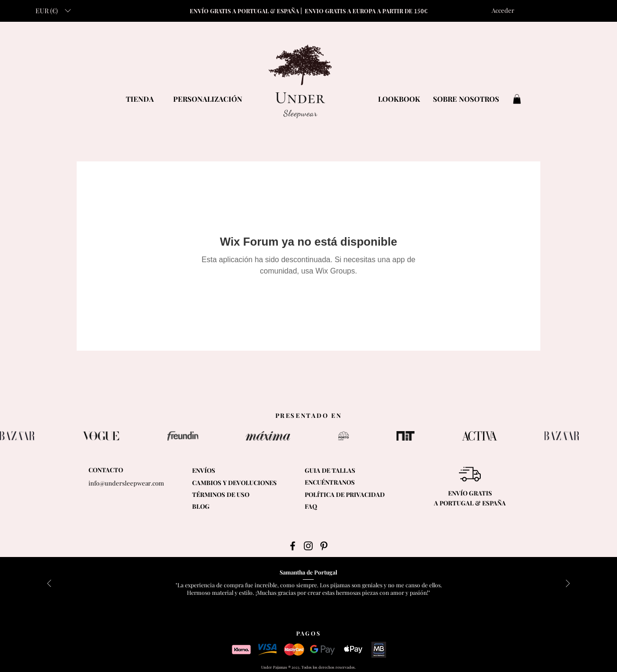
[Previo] (49, 584)
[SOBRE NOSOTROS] (466, 99)
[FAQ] (329, 507)
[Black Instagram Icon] (308, 546)
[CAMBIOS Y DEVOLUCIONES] (234, 483)
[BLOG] (216, 507)
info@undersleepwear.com (126, 483)
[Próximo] (568, 584)
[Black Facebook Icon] (293, 546)
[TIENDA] (140, 99)
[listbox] (53, 10)
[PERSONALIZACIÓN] (208, 99)
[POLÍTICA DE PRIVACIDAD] (350, 495)
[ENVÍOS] (216, 471)
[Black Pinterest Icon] (324, 546)
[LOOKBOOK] (399, 99)
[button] (53, 10)
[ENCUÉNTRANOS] (348, 482)
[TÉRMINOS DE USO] (239, 495)
